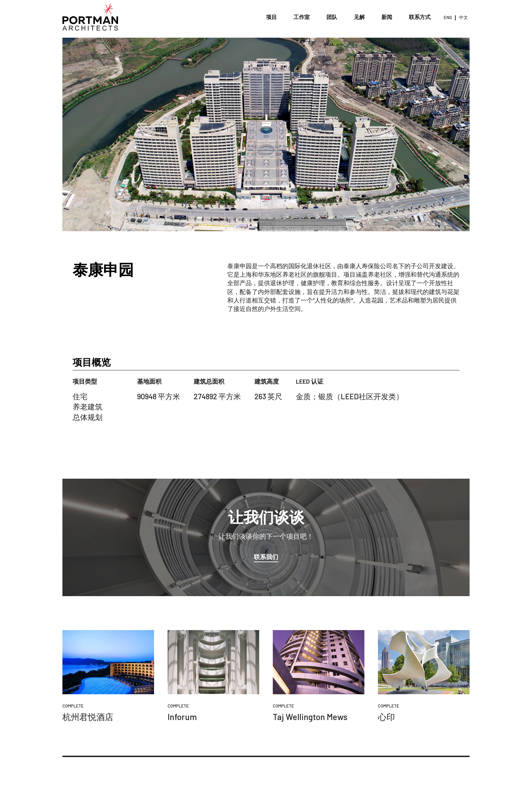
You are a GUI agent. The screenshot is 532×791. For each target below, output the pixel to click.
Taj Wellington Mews (310, 717)
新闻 (387, 17)
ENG (448, 17)
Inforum (182, 717)
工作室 (302, 17)
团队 (332, 17)
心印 (386, 717)
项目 (272, 17)
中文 (463, 17)
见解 (360, 17)
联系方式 (420, 17)
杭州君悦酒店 (88, 717)
